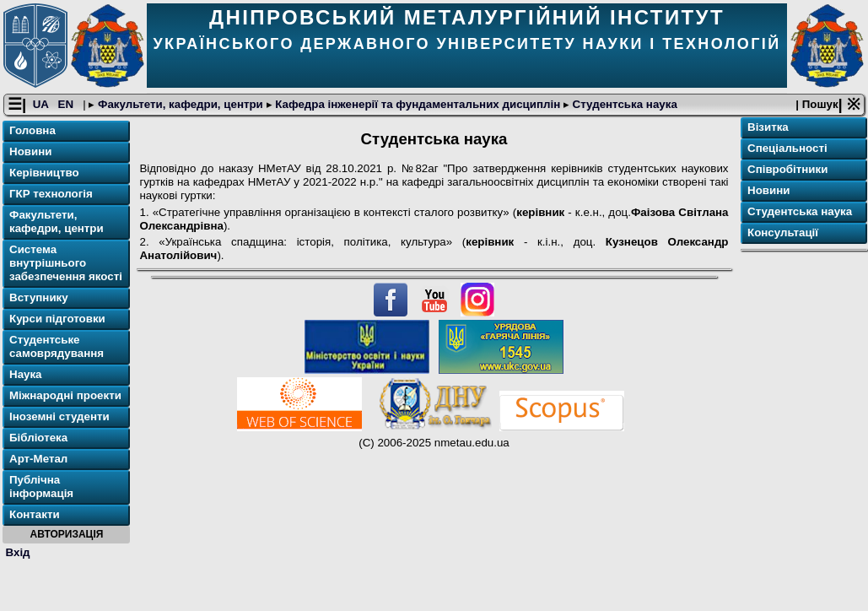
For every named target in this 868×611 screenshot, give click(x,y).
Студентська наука (623, 104)
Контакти (35, 514)
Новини (30, 151)
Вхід (18, 552)
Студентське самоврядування (57, 346)
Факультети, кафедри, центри (180, 104)
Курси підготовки (57, 319)
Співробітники (787, 169)
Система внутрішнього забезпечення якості (66, 263)
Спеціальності (787, 148)
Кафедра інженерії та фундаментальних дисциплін (418, 104)
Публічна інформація (41, 487)
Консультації (783, 233)
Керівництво (44, 173)
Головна (32, 130)
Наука (26, 374)
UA (42, 104)
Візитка (768, 127)
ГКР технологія (51, 194)
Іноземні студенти (59, 416)
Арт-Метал (38, 459)
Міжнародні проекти (65, 395)
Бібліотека (38, 438)
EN (67, 104)
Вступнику (39, 297)
